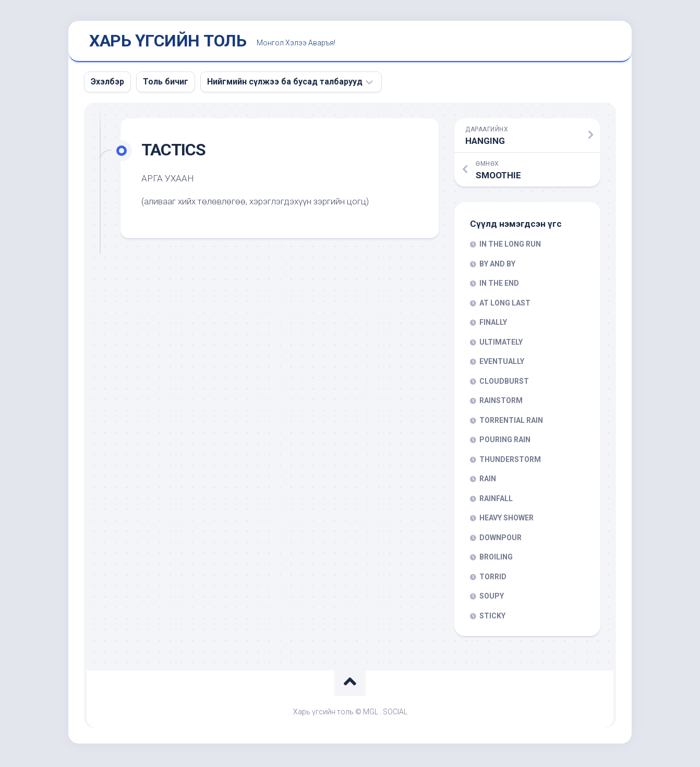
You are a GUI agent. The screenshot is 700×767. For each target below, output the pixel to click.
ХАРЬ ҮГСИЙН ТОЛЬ (168, 42)
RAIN (488, 481)
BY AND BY (497, 266)
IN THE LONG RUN (510, 247)
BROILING (496, 559)
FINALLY (493, 325)
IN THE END (499, 286)
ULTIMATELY (501, 344)
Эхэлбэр (107, 84)
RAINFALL (496, 501)
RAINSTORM (501, 403)
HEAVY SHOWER (506, 520)
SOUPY (492, 599)
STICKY (492, 618)
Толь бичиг (166, 84)
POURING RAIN (505, 442)
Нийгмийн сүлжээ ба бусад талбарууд (285, 84)
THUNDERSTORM (510, 461)
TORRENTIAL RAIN (511, 422)
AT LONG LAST (505, 305)
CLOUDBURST (504, 383)
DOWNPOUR (500, 540)
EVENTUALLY (502, 364)
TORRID (493, 579)
